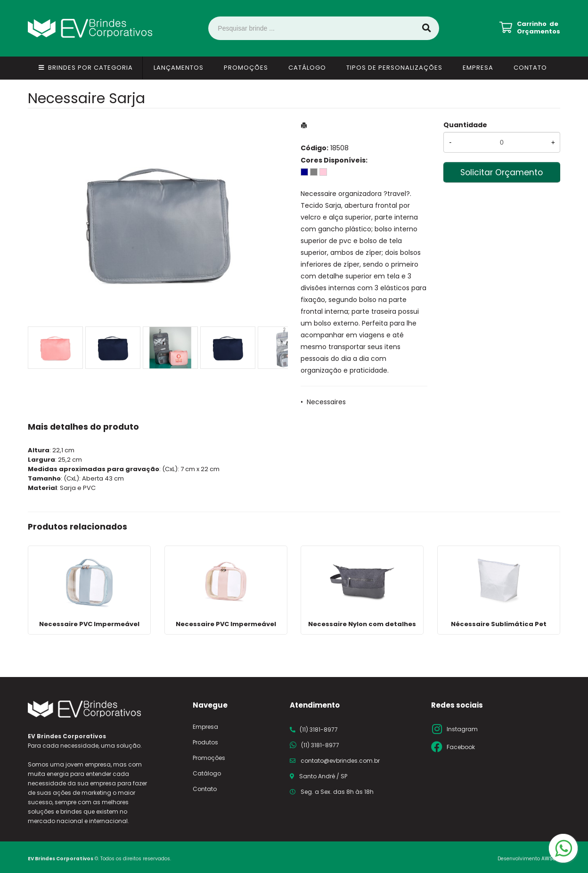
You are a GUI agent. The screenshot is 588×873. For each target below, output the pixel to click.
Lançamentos (179, 68)
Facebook (461, 747)
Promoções (246, 68)
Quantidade (465, 125)
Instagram (462, 729)
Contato (530, 68)
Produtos (205, 742)
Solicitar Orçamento (502, 172)
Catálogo (307, 68)
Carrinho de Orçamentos (539, 28)
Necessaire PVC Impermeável (89, 624)
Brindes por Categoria (90, 68)
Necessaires (326, 402)
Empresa (478, 68)
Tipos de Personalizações (394, 68)
